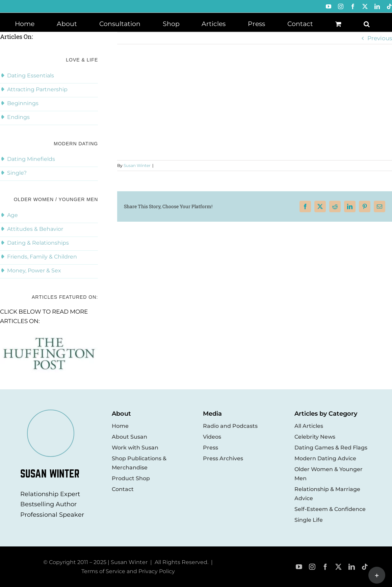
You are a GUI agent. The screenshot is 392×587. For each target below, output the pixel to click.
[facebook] (325, 567)
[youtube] (299, 567)
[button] (367, 23)
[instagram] (312, 567)
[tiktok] (365, 567)
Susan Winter (137, 165)
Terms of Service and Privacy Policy (128, 571)
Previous (380, 38)
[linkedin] (352, 567)
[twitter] (338, 567)
